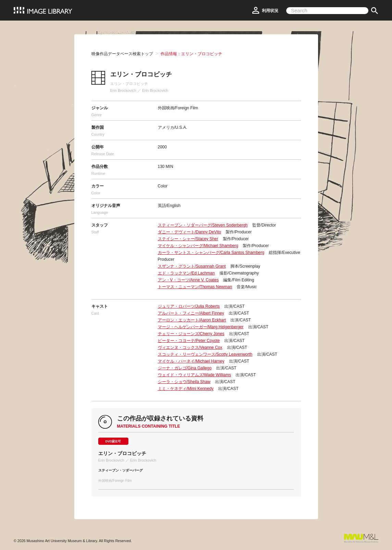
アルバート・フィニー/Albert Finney (191, 313)
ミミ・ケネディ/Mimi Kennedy (186, 389)
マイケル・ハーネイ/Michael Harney (191, 361)
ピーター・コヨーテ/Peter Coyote (189, 341)
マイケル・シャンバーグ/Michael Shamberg (198, 246)
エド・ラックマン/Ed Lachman (186, 273)
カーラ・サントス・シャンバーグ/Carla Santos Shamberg (211, 253)
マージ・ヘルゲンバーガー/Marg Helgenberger (201, 327)
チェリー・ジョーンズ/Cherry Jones (191, 334)
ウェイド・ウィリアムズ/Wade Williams (194, 375)
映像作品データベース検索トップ (122, 54)
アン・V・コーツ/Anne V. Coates (188, 280)
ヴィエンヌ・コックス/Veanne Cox (190, 347)
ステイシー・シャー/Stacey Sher (188, 239)
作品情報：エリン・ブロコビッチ (191, 54)
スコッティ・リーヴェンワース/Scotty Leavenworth (205, 354)
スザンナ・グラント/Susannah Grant (192, 266)
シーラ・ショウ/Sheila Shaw (184, 382)
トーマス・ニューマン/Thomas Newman (195, 287)
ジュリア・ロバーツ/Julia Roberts (189, 306)
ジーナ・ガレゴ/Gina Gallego (185, 368)
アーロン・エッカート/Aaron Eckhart (192, 320)
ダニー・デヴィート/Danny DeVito (189, 232)
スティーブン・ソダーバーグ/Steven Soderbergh (203, 225)
